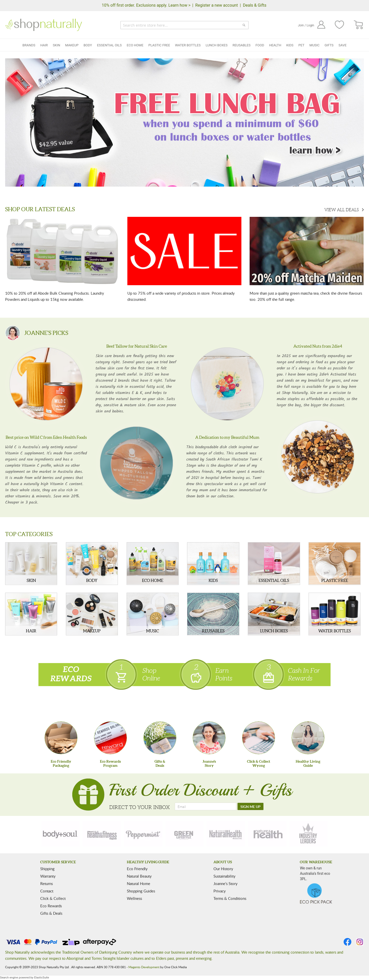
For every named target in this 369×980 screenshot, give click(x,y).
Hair (44, 45)
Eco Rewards (51, 906)
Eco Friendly (137, 869)
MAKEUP (92, 631)
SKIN (31, 580)
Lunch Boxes (216, 45)
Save (342, 45)
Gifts (329, 45)
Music (315, 45)
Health (275, 45)
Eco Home (135, 45)
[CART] (359, 25)
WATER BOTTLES (335, 631)
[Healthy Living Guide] (308, 738)
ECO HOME (153, 580)
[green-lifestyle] (184, 834)
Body (88, 45)
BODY (92, 580)
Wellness (134, 898)
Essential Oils (109, 45)
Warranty (48, 876)
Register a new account (217, 5)
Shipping (47, 869)
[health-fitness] (102, 834)
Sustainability (224, 876)
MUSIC (152, 631)
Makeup (72, 45)
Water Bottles (188, 45)
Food (260, 45)
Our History (223, 869)
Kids (290, 45)
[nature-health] (267, 834)
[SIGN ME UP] (250, 806)
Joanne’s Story (225, 883)
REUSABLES (213, 631)
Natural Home (139, 883)
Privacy (220, 891)
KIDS (213, 580)
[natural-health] (226, 834)
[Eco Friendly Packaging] (61, 738)
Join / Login (306, 25)
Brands (29, 45)
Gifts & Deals (51, 913)
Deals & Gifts (255, 5)
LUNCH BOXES (274, 631)
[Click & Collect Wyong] (259, 738)
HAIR (31, 631)
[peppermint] (143, 834)
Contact (47, 891)
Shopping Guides (141, 891)
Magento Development (144, 967)
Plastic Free (159, 45)
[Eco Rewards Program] (110, 738)
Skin (57, 45)
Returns (47, 883)
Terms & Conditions (230, 898)
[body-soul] (60, 834)
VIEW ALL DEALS (342, 210)
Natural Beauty (139, 876)
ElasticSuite (42, 978)
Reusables (241, 45)
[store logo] (44, 25)
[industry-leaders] (309, 834)
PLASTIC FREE (335, 580)
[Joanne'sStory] (209, 738)
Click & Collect (53, 898)
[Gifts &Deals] (160, 738)
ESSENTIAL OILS (274, 580)
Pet (301, 45)
